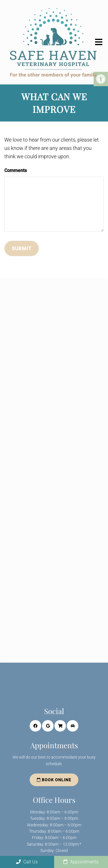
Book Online (54, 780)
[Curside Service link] (73, 726)
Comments (16, 170)
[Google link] (48, 726)
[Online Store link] (60, 726)
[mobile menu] (99, 42)
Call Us (27, 862)
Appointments (81, 862)
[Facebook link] (35, 726)
